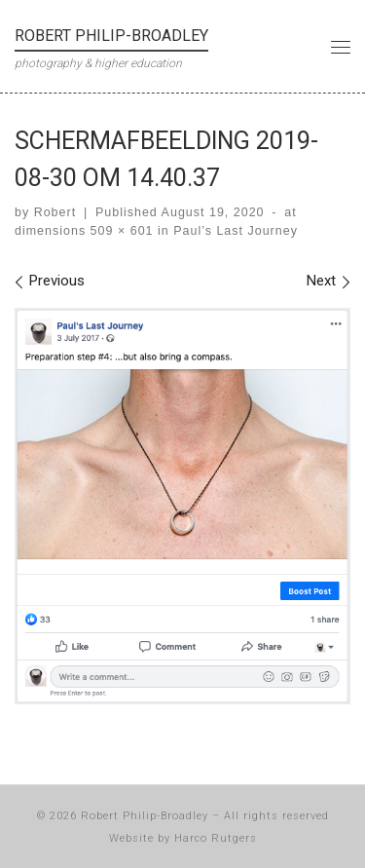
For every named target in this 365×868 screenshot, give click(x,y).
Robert (55, 212)
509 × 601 (119, 231)
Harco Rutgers (216, 838)
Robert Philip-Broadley (145, 816)
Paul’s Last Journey (234, 231)
